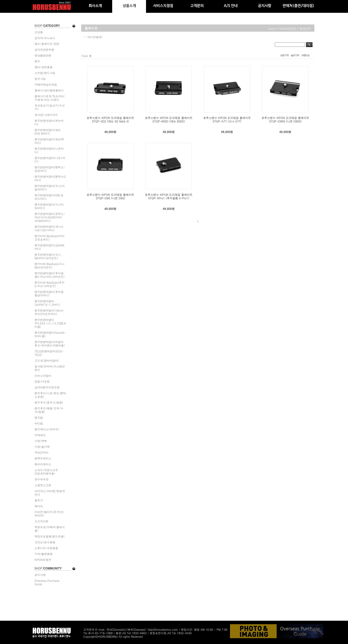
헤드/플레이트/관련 (47, 44)
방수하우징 (42, 479)
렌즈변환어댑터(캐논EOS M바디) (48, 132)
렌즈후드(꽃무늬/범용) (49, 402)
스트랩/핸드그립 (45, 73)
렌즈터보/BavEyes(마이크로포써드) (50, 238)
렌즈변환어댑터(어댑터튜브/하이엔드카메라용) (50, 344)
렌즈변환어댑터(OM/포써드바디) (49, 197)
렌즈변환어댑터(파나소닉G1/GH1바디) (49, 228)
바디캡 (39, 423)
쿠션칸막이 (42, 452)
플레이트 (305, 29)
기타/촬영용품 (43, 554)
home (272, 29)
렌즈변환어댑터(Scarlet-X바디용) (50, 334)
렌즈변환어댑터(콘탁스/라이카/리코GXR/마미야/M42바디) (50, 217)
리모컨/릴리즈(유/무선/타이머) (49, 514)
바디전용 (93, 37)
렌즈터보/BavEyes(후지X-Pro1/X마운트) (50, 284)
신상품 (39, 32)
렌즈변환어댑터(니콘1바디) (50, 160)
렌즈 (37, 61)
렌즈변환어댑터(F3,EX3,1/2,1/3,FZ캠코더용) (50, 323)
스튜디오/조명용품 (46, 548)
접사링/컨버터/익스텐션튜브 (50, 368)
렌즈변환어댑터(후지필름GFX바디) (49, 293)
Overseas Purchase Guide (47, 582)
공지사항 (40, 575)
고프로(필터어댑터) (47, 360)
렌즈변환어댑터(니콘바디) (49, 150)
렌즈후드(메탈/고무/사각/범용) (49, 410)
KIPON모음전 (43, 560)
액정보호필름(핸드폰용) (50, 536)
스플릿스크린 (43, 485)
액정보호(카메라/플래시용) (50, 529)
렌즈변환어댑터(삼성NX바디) (49, 247)
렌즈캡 (39, 417)
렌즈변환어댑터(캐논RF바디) (49, 141)
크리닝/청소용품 (45, 542)
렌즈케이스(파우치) (47, 429)
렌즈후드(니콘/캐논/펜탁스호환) (50, 395)
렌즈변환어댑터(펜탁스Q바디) (50, 178)
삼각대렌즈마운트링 (47, 387)
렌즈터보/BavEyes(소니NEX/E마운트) (50, 266)
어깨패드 (40, 435)
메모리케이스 (43, 464)
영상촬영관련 (43, 55)
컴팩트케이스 (43, 458)
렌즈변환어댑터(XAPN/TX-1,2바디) (47, 303)
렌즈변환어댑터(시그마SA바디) (49, 206)
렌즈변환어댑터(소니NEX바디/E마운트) (48, 256)
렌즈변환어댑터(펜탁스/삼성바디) (50, 169)
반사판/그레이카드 (46, 115)
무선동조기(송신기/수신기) (50, 107)
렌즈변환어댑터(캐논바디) (49, 122)
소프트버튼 (42, 521)
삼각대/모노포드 (45, 38)
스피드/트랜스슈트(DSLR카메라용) (46, 472)
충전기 (39, 500)
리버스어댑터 (43, 376)
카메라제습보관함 (46, 84)
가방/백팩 (41, 441)
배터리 (39, 506)
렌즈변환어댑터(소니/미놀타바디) (50, 187)
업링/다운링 (42, 381)
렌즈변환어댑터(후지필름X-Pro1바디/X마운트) (50, 275)
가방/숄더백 (42, 447)
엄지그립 (40, 79)
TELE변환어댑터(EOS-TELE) (49, 353)
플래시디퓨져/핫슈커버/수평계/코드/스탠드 (50, 98)
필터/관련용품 (43, 67)
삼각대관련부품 (44, 49)
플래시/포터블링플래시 (49, 90)
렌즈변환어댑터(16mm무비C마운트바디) (49, 312)
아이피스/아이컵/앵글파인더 (50, 493)
